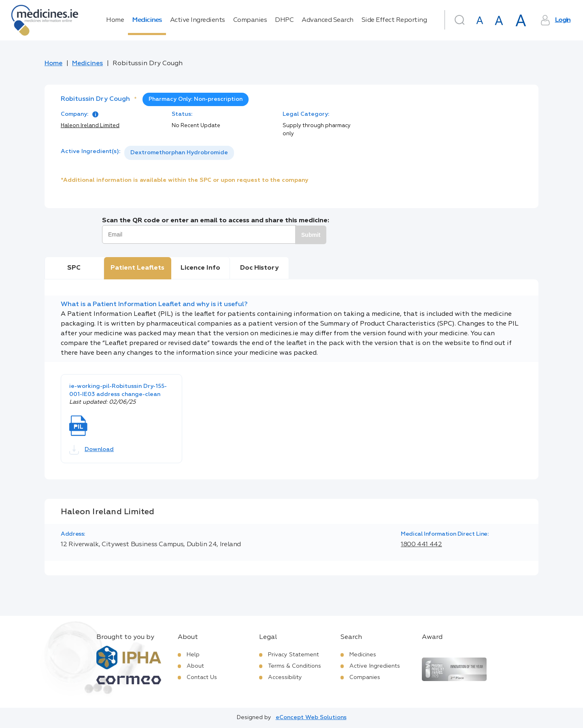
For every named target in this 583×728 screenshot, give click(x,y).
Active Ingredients (198, 20)
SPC (74, 268)
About (195, 666)
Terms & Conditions (295, 666)
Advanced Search (328, 20)
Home (115, 20)
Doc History (259, 268)
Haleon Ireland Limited (90, 126)
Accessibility (285, 677)
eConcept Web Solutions (311, 717)
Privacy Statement (294, 655)
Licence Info (200, 268)
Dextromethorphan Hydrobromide (179, 153)
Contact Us (202, 677)
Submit (311, 235)
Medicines (147, 20)
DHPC (284, 20)
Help (193, 655)
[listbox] (179, 153)
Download (91, 450)
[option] (179, 153)
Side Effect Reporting (394, 20)
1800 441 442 (421, 545)
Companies (250, 20)
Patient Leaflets (137, 268)
